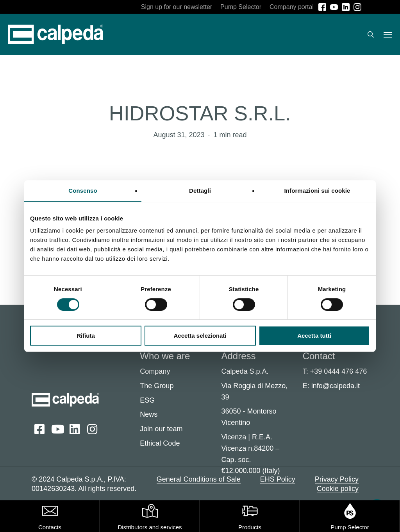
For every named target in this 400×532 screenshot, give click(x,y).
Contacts (50, 527)
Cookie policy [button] (338, 489)
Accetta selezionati (200, 336)
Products (250, 527)
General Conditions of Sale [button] (199, 479)
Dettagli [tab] (200, 191)
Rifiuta (86, 336)
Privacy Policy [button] (337, 479)
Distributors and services (150, 527)
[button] (388, 34)
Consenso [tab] (83, 191)
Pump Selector (350, 527)
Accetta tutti (314, 336)
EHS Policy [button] (278, 479)
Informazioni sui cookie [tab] (317, 191)
